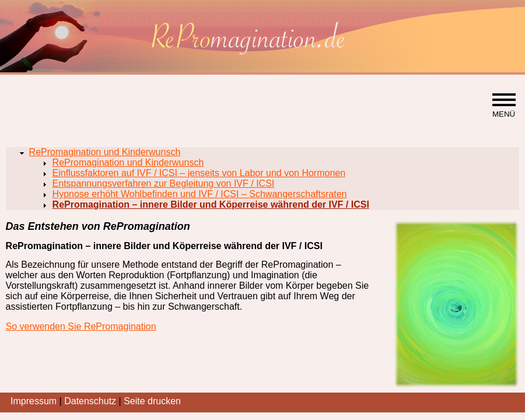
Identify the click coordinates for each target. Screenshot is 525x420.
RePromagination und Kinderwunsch (105, 152)
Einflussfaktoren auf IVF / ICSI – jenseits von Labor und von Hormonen (199, 173)
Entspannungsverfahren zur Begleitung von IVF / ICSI (164, 183)
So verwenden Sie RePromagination (81, 326)
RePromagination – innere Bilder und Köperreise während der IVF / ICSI (211, 204)
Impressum (34, 401)
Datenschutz (90, 401)
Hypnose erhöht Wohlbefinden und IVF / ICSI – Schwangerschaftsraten (200, 194)
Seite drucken (152, 401)
